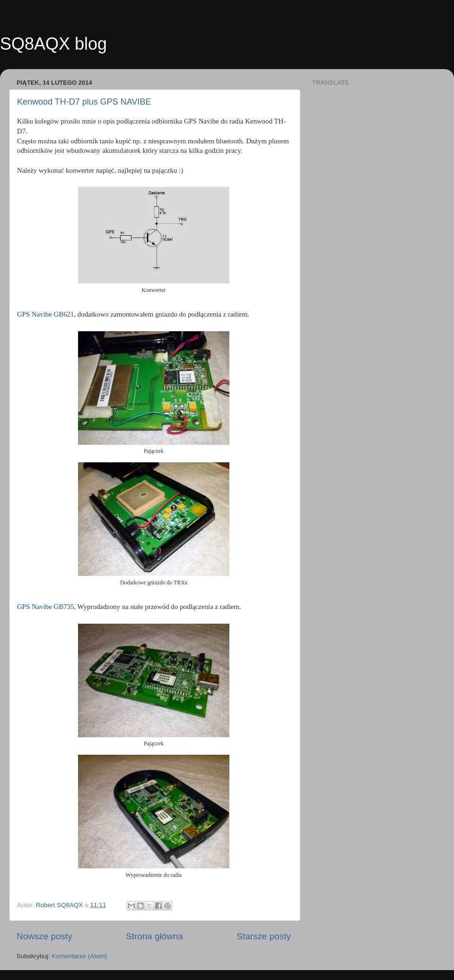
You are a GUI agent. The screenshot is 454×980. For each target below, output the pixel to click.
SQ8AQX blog (53, 44)
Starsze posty (264, 936)
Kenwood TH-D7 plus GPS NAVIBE (84, 102)
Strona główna (154, 936)
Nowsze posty (44, 936)
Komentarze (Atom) (79, 956)
